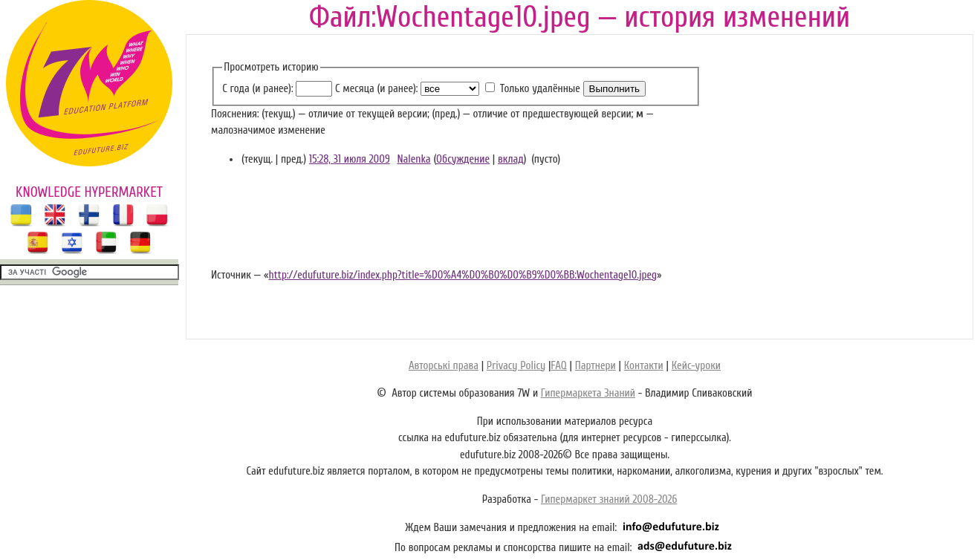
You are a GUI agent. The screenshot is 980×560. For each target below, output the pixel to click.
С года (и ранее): (257, 89)
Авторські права (444, 366)
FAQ (558, 366)
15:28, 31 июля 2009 (350, 159)
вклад (511, 159)
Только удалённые (540, 89)
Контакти (644, 366)
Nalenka (413, 159)
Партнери (596, 366)
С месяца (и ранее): (376, 89)
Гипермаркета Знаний (588, 393)
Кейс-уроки (696, 366)
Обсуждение (463, 159)
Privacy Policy (516, 366)
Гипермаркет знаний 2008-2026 (609, 499)
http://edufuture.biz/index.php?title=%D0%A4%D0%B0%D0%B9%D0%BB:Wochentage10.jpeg (463, 275)
